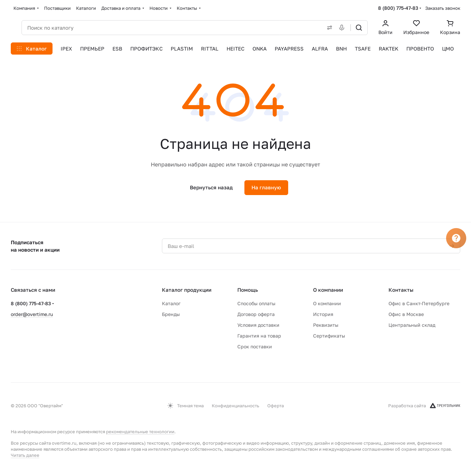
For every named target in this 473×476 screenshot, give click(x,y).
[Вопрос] (456, 238)
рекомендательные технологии (140, 432)
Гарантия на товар (259, 336)
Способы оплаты (256, 303)
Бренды (171, 314)
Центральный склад (412, 325)
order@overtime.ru (32, 314)
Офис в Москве (406, 314)
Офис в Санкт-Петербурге (419, 303)
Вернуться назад (211, 187)
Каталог (171, 303)
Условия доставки (258, 325)
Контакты (401, 290)
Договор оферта (256, 314)
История (323, 314)
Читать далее (25, 455)
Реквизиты (326, 325)
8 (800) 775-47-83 (398, 8)
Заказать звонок (443, 8)
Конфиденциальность (235, 406)
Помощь (248, 290)
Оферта (276, 406)
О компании (328, 290)
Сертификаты (329, 336)
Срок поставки (255, 346)
